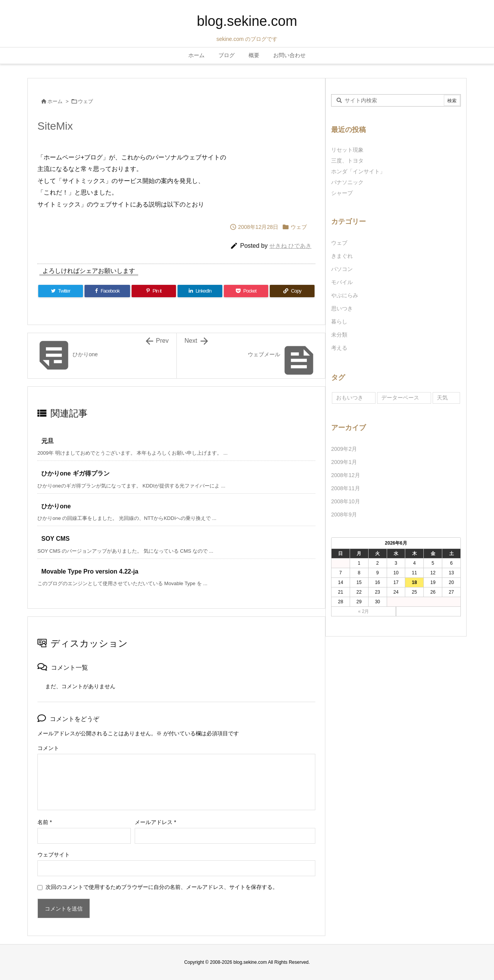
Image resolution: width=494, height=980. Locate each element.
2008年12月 (346, 475)
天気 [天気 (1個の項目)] (442, 398)
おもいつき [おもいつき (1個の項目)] (350, 398)
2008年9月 (344, 515)
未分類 (339, 335)
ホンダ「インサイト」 (358, 171)
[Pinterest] (154, 291)
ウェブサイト (54, 855)
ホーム (55, 101)
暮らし (339, 322)
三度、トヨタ (350, 161)
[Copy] (292, 291)
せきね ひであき (290, 246)
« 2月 (364, 611)
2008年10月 (346, 501)
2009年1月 (344, 462)
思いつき (342, 308)
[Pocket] (246, 291)
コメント (48, 748)
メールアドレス (155, 822)
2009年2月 (344, 449)
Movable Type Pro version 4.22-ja (90, 571)
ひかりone (56, 506)
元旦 (47, 441)
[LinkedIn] (200, 291)
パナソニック (347, 182)
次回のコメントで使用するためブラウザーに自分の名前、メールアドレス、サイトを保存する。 (162, 887)
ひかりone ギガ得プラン (75, 473)
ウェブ (85, 101)
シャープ (342, 193)
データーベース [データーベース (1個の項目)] (400, 398)
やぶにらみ (345, 295)
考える (339, 348)
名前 (45, 822)
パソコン (342, 269)
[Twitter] (61, 291)
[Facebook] (107, 291)
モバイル (342, 282)
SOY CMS (56, 539)
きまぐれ (342, 256)
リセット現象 (347, 150)
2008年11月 (346, 488)
